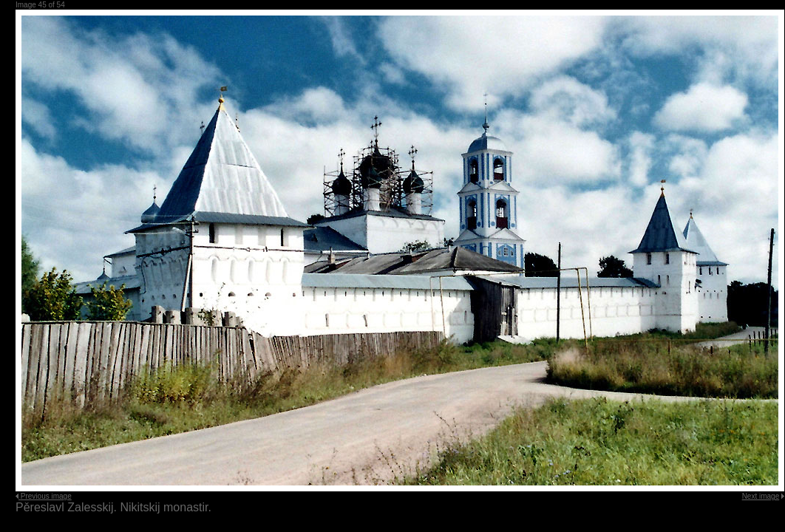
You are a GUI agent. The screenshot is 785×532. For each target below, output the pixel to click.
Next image (761, 496)
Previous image (46, 496)
